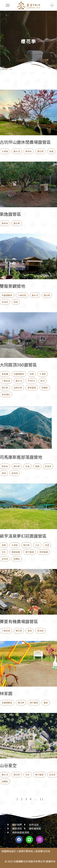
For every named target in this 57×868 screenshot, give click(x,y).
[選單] (8, 5)
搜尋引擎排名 (26, 851)
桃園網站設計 (9, 851)
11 (42, 799)
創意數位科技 (43, 851)
